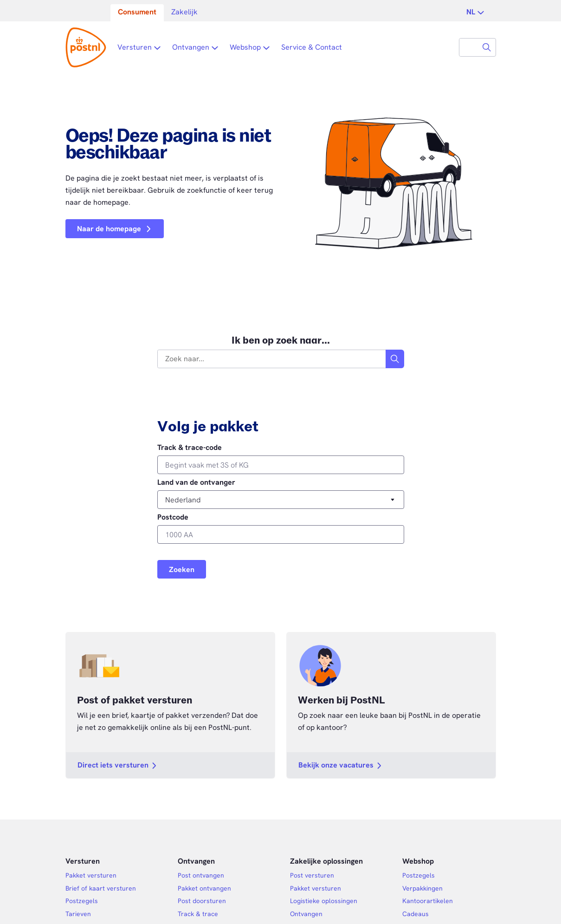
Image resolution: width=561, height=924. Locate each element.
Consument (137, 12)
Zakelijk (184, 12)
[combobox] (469, 47)
